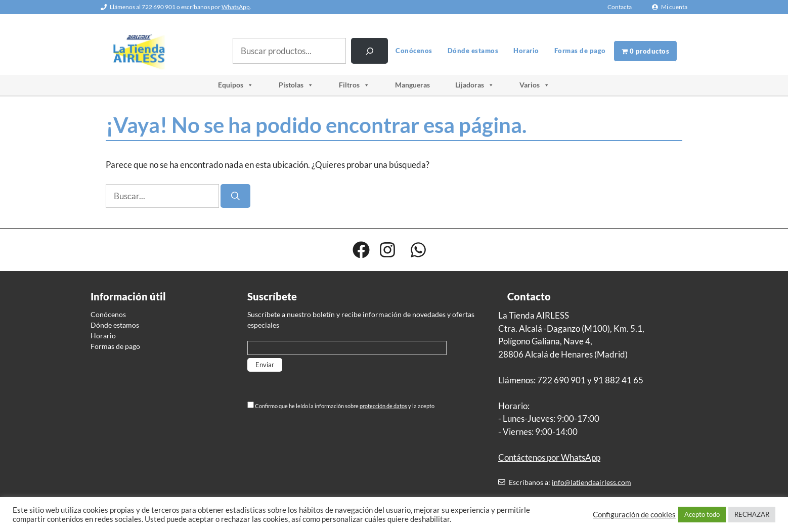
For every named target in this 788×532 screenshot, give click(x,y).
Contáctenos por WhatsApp (549, 457)
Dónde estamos (473, 51)
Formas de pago (580, 51)
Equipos (236, 85)
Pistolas (296, 85)
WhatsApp (236, 7)
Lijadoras (475, 85)
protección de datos (383, 406)
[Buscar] (369, 51)
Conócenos (414, 51)
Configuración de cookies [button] (634, 515)
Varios (535, 85)
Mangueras (412, 85)
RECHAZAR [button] (752, 514)
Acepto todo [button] (702, 514)
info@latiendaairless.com (592, 482)
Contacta (620, 7)
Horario (526, 51)
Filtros (354, 85)
